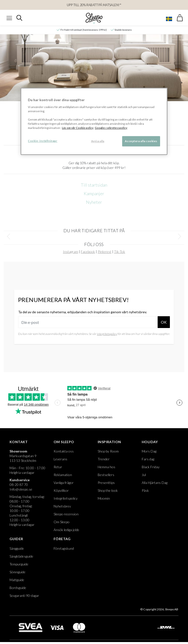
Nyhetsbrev (62, 506)
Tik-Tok (120, 252)
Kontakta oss (64, 451)
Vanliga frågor (64, 483)
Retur (58, 467)
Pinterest (105, 252)
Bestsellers (106, 475)
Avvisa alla (98, 141)
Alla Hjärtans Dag (155, 483)
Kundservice (20, 480)
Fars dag (148, 459)
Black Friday (151, 467)
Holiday (150, 442)
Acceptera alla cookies (141, 141)
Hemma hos (106, 467)
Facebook (88, 252)
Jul (144, 475)
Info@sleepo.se (21, 489)
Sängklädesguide (21, 556)
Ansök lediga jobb (66, 530)
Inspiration (109, 442)
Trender (104, 459)
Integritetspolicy (66, 498)
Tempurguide (19, 564)
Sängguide (17, 548)
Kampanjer (94, 193)
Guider (16, 539)
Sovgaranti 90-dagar (24, 596)
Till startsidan (94, 185)
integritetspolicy (107, 334)
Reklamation (63, 475)
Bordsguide (18, 588)
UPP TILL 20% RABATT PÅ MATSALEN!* (94, 5)
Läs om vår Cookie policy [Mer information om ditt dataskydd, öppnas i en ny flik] (78, 128)
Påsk (145, 490)
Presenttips (106, 483)
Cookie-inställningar (43, 141)
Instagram (70, 252)
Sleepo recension (66, 514)
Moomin (104, 498)
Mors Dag (149, 451)
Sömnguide (18, 572)
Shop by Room (108, 451)
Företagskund (64, 548)
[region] (94, 122)
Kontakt (19, 442)
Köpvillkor (61, 490)
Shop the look (108, 490)
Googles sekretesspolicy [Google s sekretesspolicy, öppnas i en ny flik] (111, 128)
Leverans (60, 459)
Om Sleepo (64, 442)
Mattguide (17, 580)
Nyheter (94, 202)
